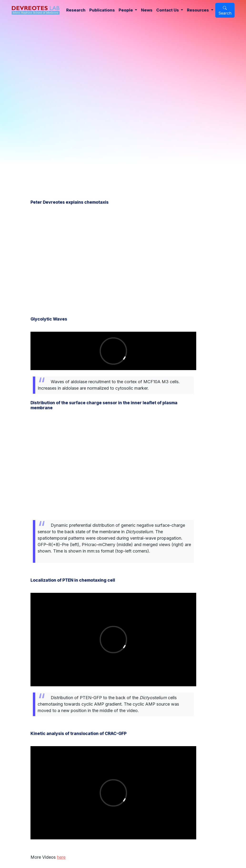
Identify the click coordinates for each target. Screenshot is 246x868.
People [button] (126, 10)
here (61, 857)
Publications (102, 10)
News (147, 10)
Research (76, 10)
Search (225, 11)
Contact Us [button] (168, 10)
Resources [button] (198, 10)
